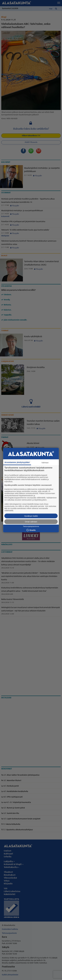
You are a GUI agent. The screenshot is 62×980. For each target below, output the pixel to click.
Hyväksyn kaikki (31, 516)
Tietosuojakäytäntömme (31, 526)
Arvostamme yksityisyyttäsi (17, 462)
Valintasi (45, 462)
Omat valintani (31, 522)
